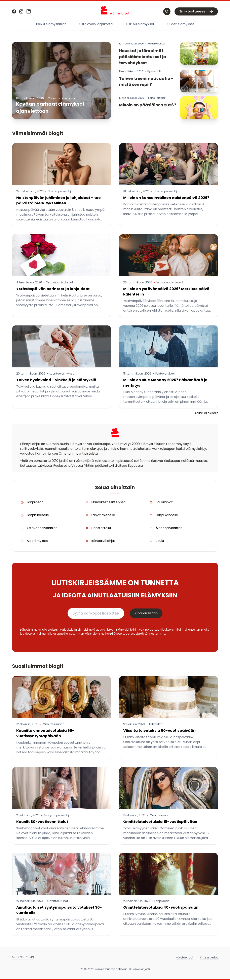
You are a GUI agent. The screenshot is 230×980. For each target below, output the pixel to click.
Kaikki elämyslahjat (51, 24)
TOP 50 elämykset (140, 24)
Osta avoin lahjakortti (96, 24)
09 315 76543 (23, 957)
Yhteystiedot (209, 957)
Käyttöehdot (185, 957)
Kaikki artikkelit (206, 413)
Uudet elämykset (181, 24)
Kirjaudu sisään (146, 613)
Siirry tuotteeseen (196, 11)
